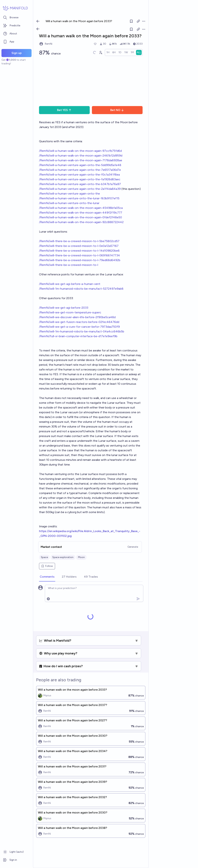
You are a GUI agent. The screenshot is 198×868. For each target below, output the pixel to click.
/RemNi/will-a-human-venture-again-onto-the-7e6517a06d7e (80, 170)
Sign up (17, 53)
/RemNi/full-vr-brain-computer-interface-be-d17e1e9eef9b (78, 336)
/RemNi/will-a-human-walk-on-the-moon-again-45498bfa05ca (81, 208)
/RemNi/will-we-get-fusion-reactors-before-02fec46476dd (79, 322)
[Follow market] (131, 29)
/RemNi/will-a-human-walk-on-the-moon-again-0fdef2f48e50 (80, 217)
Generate (133, 547)
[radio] (108, 52)
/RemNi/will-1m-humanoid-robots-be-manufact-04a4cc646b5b (82, 331)
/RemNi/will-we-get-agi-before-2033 (64, 308)
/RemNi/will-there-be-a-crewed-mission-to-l (69, 265)
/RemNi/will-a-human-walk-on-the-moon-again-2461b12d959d (81, 156)
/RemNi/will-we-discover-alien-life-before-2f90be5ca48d (77, 317)
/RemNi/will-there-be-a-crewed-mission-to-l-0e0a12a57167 (79, 246)
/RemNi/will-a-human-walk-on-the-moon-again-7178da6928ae (81, 160)
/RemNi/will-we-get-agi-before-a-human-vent (70, 284)
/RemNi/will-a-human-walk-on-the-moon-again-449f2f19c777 (81, 213)
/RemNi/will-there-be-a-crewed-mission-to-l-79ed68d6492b (80, 260)
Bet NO (117, 110)
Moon (81, 557)
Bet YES (64, 110)
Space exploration (63, 557)
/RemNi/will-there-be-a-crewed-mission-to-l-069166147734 (79, 255)
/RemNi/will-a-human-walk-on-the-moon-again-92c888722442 (81, 222)
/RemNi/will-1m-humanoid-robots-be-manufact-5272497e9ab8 (81, 289)
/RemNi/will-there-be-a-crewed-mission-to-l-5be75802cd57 (79, 241)
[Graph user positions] (100, 52)
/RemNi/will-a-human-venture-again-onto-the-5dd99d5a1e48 (80, 165)
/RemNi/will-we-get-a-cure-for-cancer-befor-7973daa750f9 (79, 327)
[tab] (47, 577)
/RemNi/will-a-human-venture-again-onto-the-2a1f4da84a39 (80, 189)
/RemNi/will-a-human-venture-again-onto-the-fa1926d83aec (80, 179)
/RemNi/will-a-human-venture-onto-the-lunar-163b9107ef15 (79, 198)
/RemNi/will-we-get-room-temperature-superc (70, 312)
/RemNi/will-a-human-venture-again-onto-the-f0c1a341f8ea (79, 175)
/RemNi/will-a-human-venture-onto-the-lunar (69, 203)
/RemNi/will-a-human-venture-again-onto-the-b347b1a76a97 (80, 184)
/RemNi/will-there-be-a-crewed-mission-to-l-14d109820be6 (79, 251)
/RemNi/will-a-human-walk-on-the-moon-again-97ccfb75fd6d (80, 151)
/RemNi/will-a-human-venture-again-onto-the (69, 194)
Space (44, 557)
